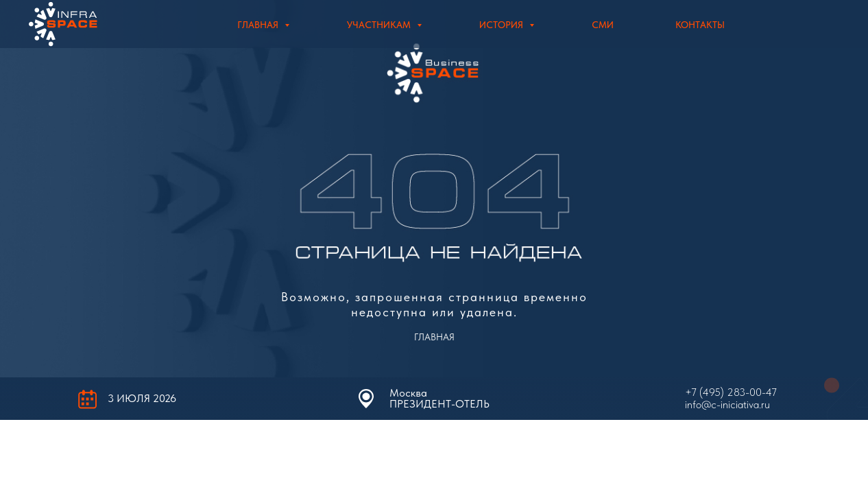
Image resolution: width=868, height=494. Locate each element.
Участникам (380, 25)
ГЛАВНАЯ (434, 337)
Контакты (700, 25)
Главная (259, 25)
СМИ (603, 25)
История (503, 25)
